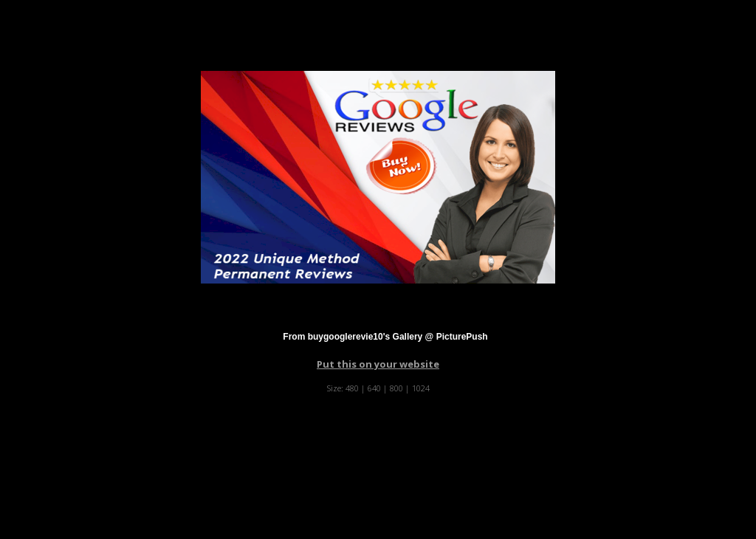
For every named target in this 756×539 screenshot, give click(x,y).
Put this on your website (378, 364)
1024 (421, 388)
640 (374, 388)
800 (396, 388)
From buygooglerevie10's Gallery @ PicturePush (385, 337)
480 (352, 388)
